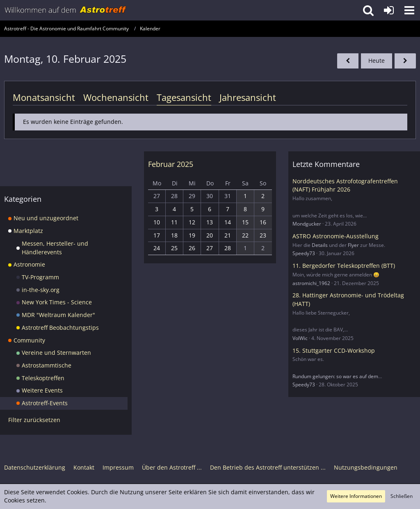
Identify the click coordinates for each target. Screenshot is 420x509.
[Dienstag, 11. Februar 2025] (405, 61)
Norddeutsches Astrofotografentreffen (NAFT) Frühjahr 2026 (345, 185)
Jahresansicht (248, 97)
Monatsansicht (44, 97)
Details (320, 245)
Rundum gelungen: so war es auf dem (335, 376)
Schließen (402, 496)
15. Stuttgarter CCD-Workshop (334, 350)
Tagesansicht (184, 97)
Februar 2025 (171, 164)
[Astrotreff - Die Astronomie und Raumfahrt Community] (66, 10)
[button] (409, 10)
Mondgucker (307, 224)
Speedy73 (304, 253)
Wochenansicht (116, 97)
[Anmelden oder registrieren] (389, 10)
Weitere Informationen (356, 496)
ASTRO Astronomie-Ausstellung (336, 236)
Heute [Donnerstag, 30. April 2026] (377, 60)
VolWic (300, 338)
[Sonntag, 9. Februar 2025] (348, 61)
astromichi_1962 (311, 283)
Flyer (353, 245)
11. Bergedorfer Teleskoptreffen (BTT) (344, 266)
